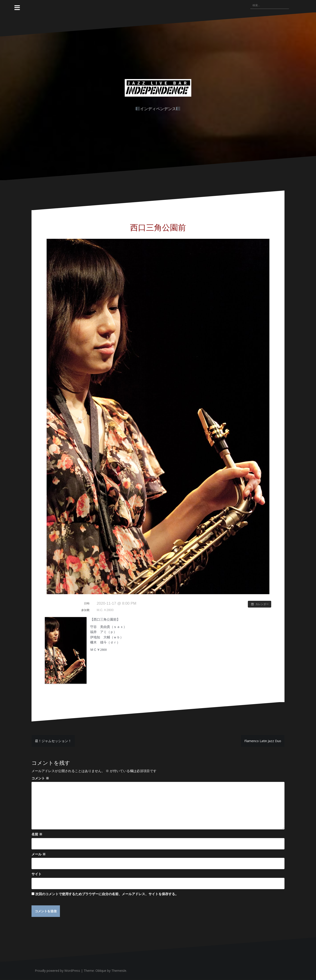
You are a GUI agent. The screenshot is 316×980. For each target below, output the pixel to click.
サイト (37, 874)
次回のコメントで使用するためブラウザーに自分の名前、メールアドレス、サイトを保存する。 (107, 894)
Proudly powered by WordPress (57, 971)
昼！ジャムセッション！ (53, 741)
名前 (37, 834)
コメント (40, 778)
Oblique (101, 971)
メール (39, 854)
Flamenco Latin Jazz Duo (263, 741)
